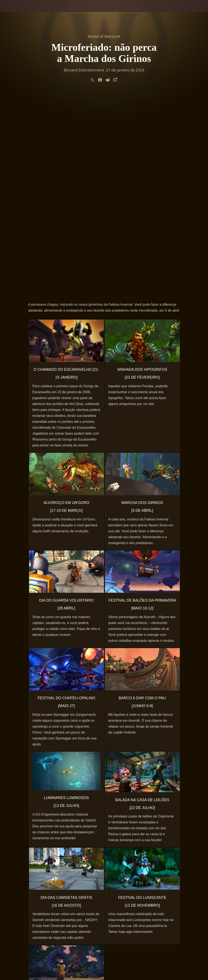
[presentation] (16, 11)
